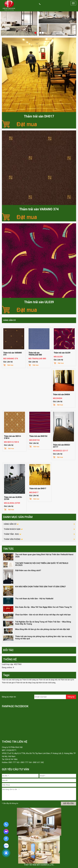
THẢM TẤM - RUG (11, 534)
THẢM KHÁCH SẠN (12, 529)
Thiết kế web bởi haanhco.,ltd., (39, 865)
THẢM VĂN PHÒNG (12, 539)
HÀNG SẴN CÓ (9, 320)
